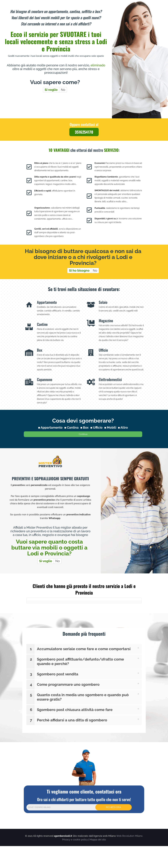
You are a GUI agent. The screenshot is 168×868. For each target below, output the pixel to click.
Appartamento (50, 428)
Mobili (110, 428)
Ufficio (96, 428)
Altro (123, 428)
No (63, 90)
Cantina (72, 428)
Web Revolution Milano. (130, 836)
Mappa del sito (98, 840)
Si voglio (51, 90)
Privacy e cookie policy (75, 840)
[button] (84, 649)
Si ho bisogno (79, 270)
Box (85, 428)
